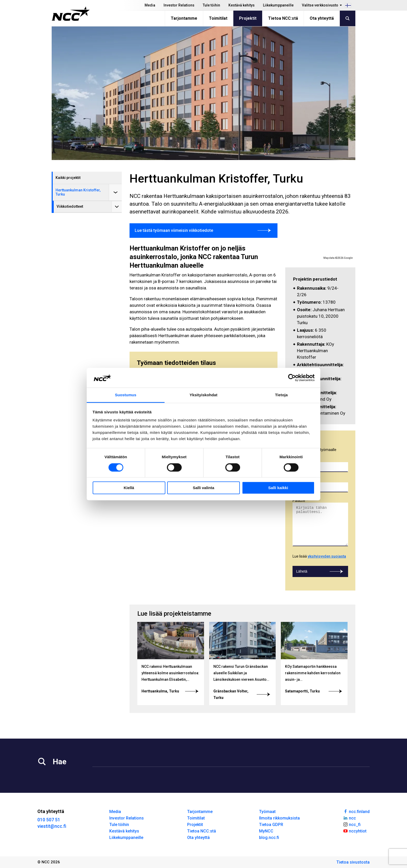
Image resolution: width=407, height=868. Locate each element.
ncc (349, 818)
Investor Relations (179, 5)
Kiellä (129, 488)
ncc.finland (356, 811)
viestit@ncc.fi (52, 826)
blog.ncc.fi (269, 838)
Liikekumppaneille (278, 5)
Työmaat (267, 812)
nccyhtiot (355, 831)
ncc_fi (352, 824)
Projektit (248, 18)
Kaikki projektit (68, 178)
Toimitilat (218, 18)
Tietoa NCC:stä (283, 18)
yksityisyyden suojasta (327, 556)
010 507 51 (49, 820)
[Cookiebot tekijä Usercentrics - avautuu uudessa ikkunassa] (292, 378)
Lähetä (320, 571)
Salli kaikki (278, 488)
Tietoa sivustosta (353, 862)
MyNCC (266, 831)
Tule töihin (211, 5)
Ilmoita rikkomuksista (279, 818)
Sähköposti (302, 480)
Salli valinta (204, 488)
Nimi (296, 460)
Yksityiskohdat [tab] (203, 395)
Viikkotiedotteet (70, 206)
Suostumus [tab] (126, 395)
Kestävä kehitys (242, 5)
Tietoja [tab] (281, 395)
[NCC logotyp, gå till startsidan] (71, 14)
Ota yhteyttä (322, 18)
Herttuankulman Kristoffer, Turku (78, 192)
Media (150, 5)
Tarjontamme (184, 18)
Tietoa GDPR (271, 825)
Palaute (299, 501)
